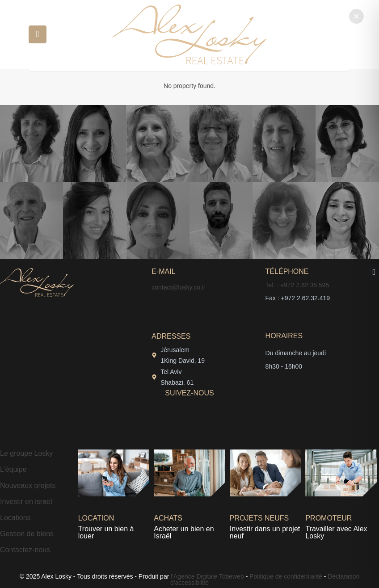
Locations (15, 518)
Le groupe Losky (26, 453)
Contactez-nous (25, 550)
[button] (356, 16)
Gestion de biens (27, 534)
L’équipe (13, 469)
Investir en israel (26, 502)
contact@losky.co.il (178, 287)
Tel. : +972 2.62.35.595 (297, 285)
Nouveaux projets (28, 485)
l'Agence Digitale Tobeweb (206, 576)
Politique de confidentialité (286, 576)
